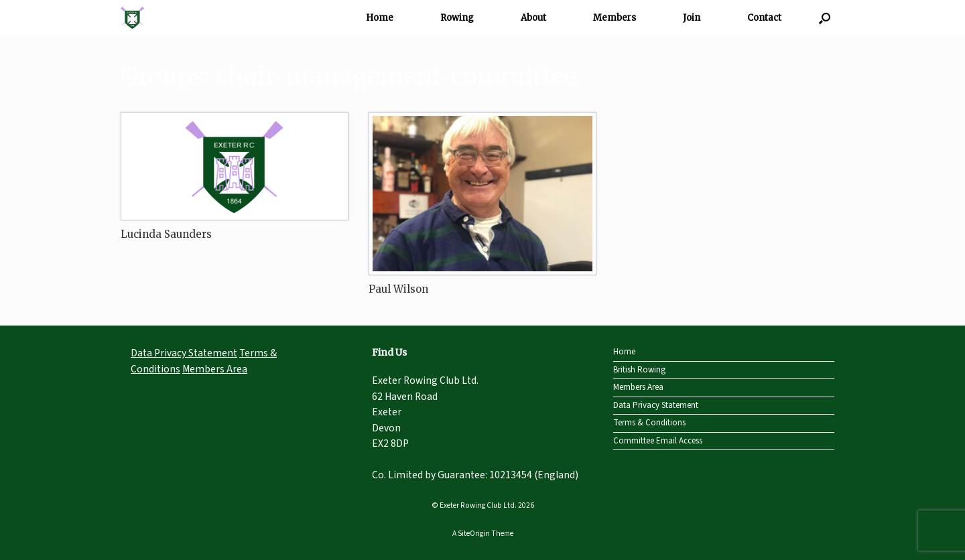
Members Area (215, 369)
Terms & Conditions (649, 423)
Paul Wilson (398, 289)
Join (692, 18)
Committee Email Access (658, 441)
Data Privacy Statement (184, 353)
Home (380, 18)
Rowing (457, 18)
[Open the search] (825, 18)
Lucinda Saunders (166, 234)
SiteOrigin (474, 534)
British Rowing (639, 370)
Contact (764, 18)
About (533, 18)
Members (615, 18)
